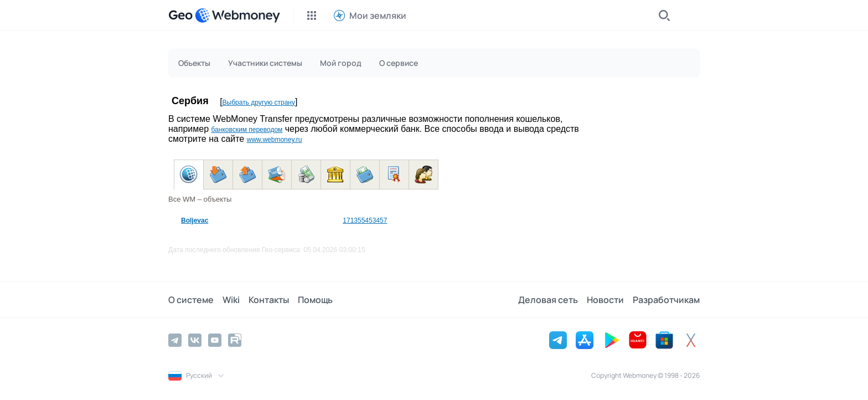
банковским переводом (247, 130)
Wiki (231, 300)
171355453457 (365, 220)
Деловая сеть (548, 300)
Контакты (269, 300)
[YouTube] (215, 340)
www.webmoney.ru (275, 140)
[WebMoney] (237, 16)
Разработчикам (666, 300)
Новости (605, 300)
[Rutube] (235, 340)
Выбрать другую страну (259, 102)
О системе (191, 300)
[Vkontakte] (195, 340)
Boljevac (195, 220)
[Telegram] (175, 340)
